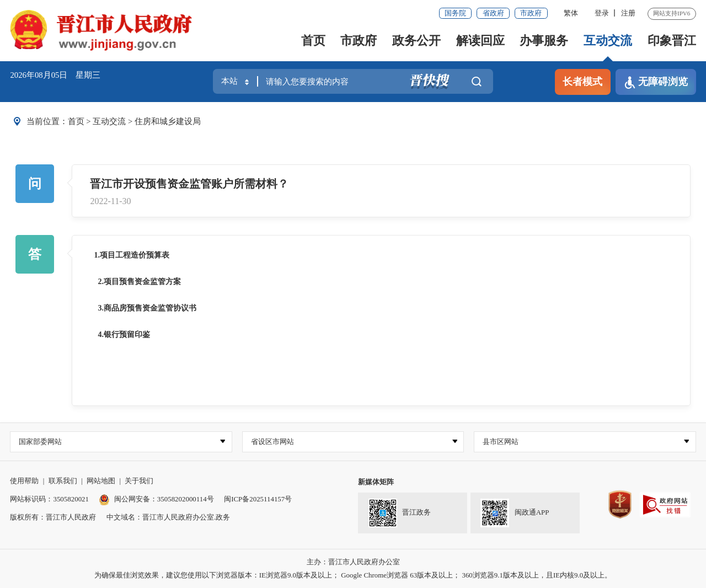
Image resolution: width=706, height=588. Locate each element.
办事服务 (544, 41)
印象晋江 (672, 41)
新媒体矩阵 (376, 482)
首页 (313, 41)
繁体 (571, 13)
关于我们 (139, 481)
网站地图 (101, 481)
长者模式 (582, 82)
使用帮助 (24, 481)
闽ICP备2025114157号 (258, 499)
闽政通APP (515, 514)
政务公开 (416, 41)
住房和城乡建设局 (168, 121)
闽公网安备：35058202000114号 (156, 499)
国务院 (455, 13)
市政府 (531, 13)
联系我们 (63, 481)
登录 (602, 13)
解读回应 (480, 41)
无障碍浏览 (656, 82)
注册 (628, 13)
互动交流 (608, 41)
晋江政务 (400, 514)
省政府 (493, 13)
